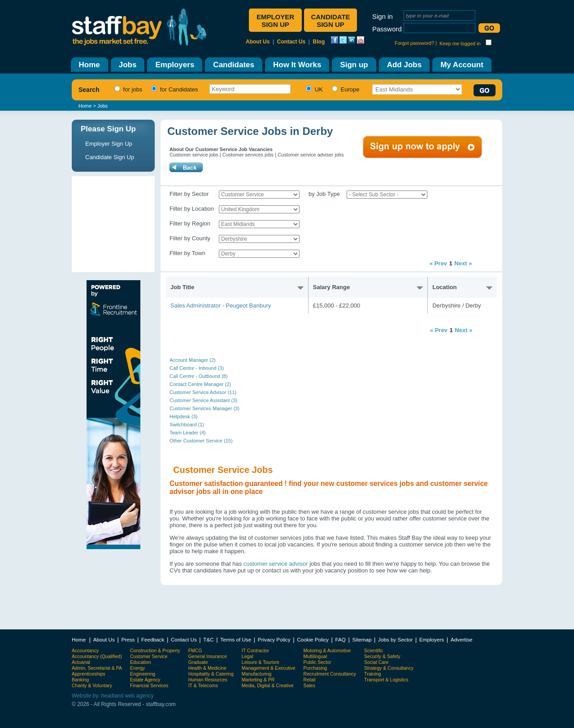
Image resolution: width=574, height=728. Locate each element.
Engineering (143, 674)
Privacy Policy (274, 639)
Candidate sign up (330, 21)
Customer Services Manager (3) (204, 408)
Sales (309, 685)
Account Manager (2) (193, 360)
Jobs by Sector (395, 639)
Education (141, 662)
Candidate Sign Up (110, 157)
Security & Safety (382, 656)
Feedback (153, 639)
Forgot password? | (416, 43)
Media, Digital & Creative (268, 685)
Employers (432, 639)
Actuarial (81, 662)
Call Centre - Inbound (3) (197, 368)
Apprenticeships (89, 674)
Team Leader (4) (188, 433)
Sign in (383, 16)
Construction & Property (155, 650)
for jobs (127, 89)
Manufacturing (257, 674)
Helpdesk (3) (183, 416)
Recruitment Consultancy (330, 674)
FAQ (341, 639)
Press (128, 639)
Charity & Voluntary (92, 685)
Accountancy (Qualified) (97, 656)
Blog (319, 42)
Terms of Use (236, 639)
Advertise (462, 639)
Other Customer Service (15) (201, 441)
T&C (208, 639)
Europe (345, 89)
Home (85, 106)
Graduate (198, 662)
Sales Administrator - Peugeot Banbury (221, 305)
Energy (137, 668)
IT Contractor (255, 650)
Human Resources (208, 680)
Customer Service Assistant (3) (203, 400)
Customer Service (149, 656)
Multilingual (315, 656)
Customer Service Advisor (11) (203, 392)
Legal (248, 656)
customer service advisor (276, 564)
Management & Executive (269, 668)
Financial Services (149, 685)
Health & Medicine (207, 668)
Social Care (376, 662)
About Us (258, 42)
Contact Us (291, 42)
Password (387, 29)
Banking (80, 680)
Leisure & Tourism (261, 662)
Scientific (374, 650)
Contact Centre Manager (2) (200, 384)
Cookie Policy (313, 639)
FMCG (195, 650)
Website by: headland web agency (113, 696)
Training (373, 674)
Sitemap (362, 639)
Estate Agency (145, 680)
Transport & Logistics (386, 680)
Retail (310, 680)
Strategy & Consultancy (389, 668)
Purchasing (315, 668)
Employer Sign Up (109, 144)
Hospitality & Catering (211, 674)
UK (313, 89)
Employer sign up (275, 21)
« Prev (438, 263)
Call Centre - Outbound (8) (199, 376)
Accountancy (85, 650)
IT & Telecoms (203, 685)
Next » (463, 263)
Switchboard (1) (187, 425)
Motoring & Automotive (327, 650)
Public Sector (317, 662)
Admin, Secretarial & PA (97, 668)
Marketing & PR (258, 680)
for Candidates (173, 89)
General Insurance (208, 656)
